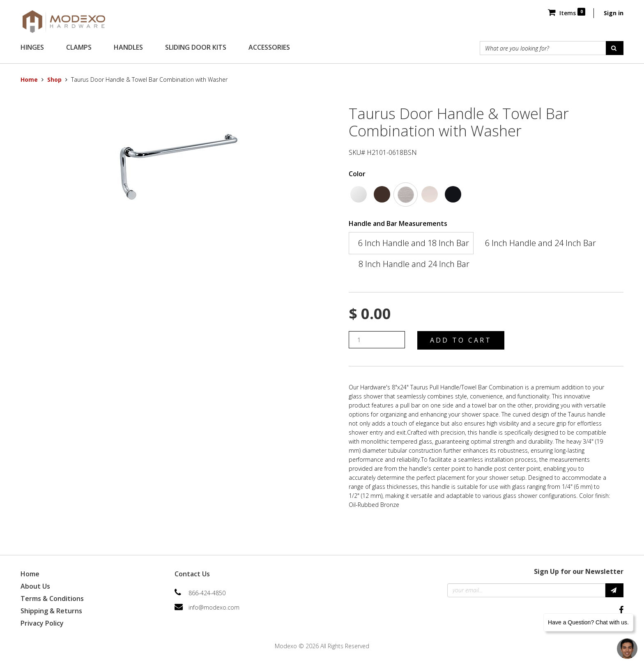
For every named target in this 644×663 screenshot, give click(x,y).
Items (567, 13)
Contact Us (192, 574)
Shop (54, 79)
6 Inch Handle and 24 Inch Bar (540, 243)
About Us (35, 586)
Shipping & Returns (51, 611)
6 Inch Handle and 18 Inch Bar (414, 243)
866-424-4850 (207, 593)
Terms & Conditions (52, 599)
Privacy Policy (42, 623)
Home (29, 79)
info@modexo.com (214, 607)
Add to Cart (461, 340)
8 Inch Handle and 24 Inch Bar (414, 264)
